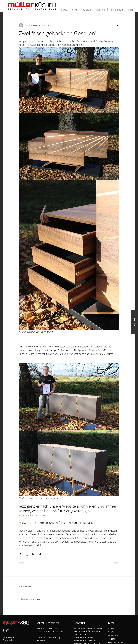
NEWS (111, 632)
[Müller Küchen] (134, 320)
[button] (87, 10)
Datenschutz (10, 640)
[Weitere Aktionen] (118, 25)
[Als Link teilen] (40, 554)
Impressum (9, 637)
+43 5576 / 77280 (84, 638)
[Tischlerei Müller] (3, 631)
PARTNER (113, 639)
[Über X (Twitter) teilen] (27, 554)
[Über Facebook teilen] (20, 554)
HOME (111, 628)
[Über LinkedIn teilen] (33, 554)
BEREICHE (113, 635)
